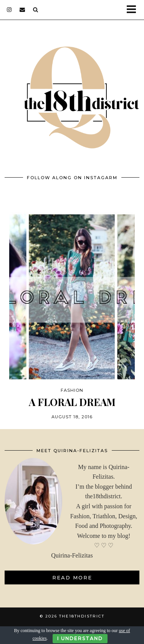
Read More (72, 577)
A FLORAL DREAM (72, 402)
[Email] (22, 10)
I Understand (80, 638)
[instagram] (9, 10)
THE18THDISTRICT (82, 616)
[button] (134, 10)
